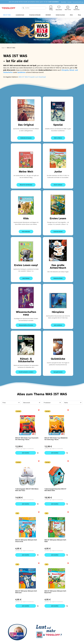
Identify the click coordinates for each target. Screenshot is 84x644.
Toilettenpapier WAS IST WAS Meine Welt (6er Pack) (27, 490)
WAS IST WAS (7, 15)
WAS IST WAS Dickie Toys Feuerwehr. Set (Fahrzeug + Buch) (27, 439)
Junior (58, 172)
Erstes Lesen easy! (26, 265)
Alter (71, 15)
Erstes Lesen (58, 218)
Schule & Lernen (60, 15)
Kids (26, 218)
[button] (38, 453)
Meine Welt (26, 172)
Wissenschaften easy (26, 313)
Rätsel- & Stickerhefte (26, 360)
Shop (79, 15)
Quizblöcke (58, 359)
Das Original (26, 125)
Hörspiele (65, 70)
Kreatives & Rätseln (35, 15)
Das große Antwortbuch (58, 266)
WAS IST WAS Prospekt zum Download (32, 77)
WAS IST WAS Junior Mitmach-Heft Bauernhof (55, 592)
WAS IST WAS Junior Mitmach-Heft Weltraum (26, 592)
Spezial (58, 125)
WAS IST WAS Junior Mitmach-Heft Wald (55, 541)
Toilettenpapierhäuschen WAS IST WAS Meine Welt (55, 490)
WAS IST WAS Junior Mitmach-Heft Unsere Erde (26, 541)
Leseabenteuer (20, 15)
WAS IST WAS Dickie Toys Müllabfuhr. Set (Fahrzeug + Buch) (56, 439)
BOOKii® (48, 15)
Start (3, 48)
